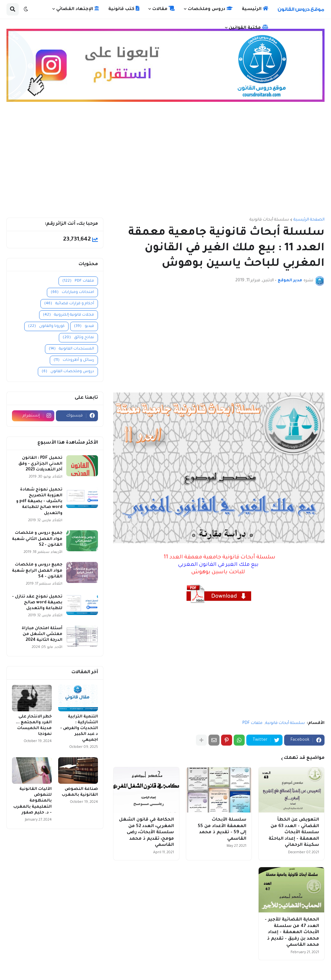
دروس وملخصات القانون (68, 372)
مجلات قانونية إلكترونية (69, 315)
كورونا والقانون (46, 326)
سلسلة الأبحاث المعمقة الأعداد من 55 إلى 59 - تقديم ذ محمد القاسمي (222, 829)
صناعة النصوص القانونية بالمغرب (80, 792)
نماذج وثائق (78, 338)
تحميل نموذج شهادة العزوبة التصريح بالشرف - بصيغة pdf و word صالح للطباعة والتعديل (39, 502)
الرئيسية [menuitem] (255, 9)
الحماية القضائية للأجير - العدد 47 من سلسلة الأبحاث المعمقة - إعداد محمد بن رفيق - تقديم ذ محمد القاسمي (292, 932)
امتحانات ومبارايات (72, 292)
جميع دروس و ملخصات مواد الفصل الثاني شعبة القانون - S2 (37, 539)
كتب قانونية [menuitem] (124, 9)
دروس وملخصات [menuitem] (210, 9)
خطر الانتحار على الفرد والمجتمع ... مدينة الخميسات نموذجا (34, 726)
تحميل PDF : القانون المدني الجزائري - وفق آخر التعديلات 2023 (40, 464)
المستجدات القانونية (71, 349)
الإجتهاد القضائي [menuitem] (78, 9)
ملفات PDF (252, 723)
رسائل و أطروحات (74, 360)
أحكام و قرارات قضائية (69, 304)
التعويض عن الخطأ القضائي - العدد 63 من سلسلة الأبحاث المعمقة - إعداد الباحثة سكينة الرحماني (294, 832)
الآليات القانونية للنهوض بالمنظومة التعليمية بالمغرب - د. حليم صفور (32, 801)
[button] (26, 9)
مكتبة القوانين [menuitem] (249, 27)
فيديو (84, 326)
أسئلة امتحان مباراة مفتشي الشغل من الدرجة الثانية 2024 (42, 634)
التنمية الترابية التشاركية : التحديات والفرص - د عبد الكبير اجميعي (79, 729)
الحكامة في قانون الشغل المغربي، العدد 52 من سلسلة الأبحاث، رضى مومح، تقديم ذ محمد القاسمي (146, 832)
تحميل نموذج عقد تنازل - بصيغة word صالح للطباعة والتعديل (37, 603)
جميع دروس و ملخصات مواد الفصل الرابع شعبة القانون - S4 (37, 571)
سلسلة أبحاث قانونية (269, 220)
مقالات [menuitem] (164, 9)
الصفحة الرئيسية (309, 220)
